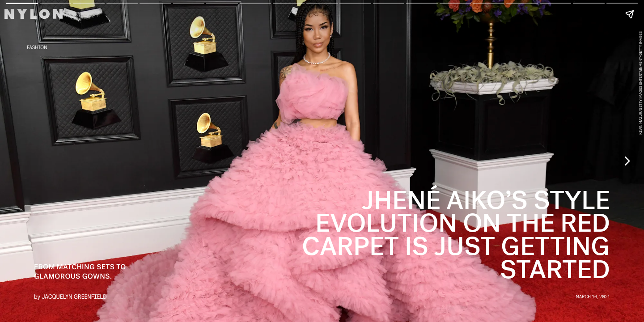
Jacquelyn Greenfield (74, 296)
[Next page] (627, 161)
